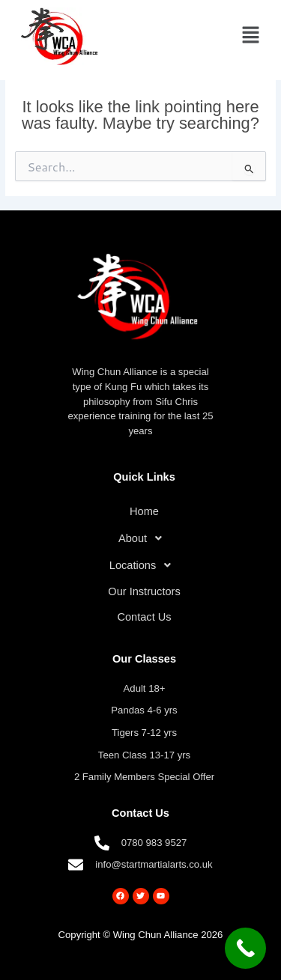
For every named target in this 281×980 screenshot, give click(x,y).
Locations (144, 565)
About (144, 538)
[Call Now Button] (245, 948)
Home (144, 511)
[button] (251, 36)
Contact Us (144, 617)
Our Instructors (144, 591)
